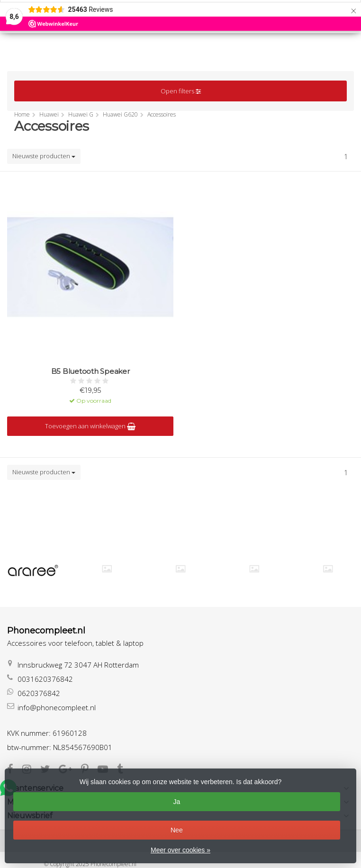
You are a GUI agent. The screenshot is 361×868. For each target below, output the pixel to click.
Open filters (181, 91)
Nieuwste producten (44, 156)
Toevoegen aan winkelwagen (90, 426)
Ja (176, 802)
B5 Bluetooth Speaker (90, 371)
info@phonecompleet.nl (57, 707)
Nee (177, 830)
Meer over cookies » (180, 850)
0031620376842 (45, 679)
